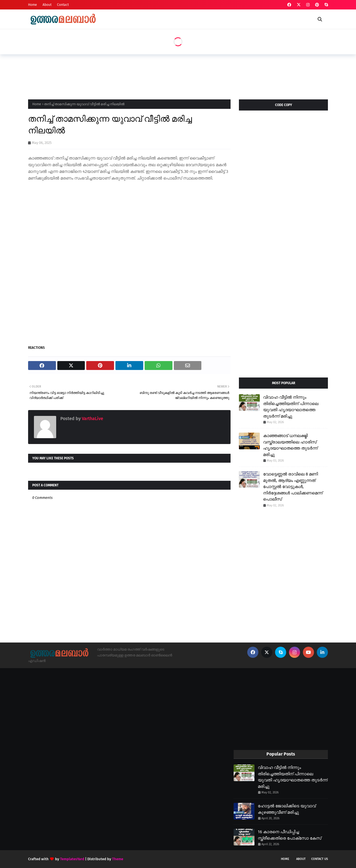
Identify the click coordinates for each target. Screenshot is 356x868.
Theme (118, 859)
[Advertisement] (129, 75)
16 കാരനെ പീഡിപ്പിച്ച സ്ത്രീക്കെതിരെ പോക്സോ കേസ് (290, 835)
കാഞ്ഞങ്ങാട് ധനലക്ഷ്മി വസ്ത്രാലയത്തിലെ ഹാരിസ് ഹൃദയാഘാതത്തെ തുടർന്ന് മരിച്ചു (290, 445)
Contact (63, 5)
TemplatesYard (72, 859)
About (47, 5)
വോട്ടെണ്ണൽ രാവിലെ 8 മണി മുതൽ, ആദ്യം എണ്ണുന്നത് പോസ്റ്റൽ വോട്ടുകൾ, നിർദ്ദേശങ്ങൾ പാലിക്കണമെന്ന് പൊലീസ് (293, 487)
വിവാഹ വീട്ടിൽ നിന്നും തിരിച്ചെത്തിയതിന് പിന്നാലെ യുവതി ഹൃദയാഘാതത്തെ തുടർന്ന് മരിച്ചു (291, 407)
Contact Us (320, 859)
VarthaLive (92, 419)
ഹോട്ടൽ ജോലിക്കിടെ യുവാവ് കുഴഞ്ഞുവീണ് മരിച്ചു (287, 809)
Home (33, 5)
